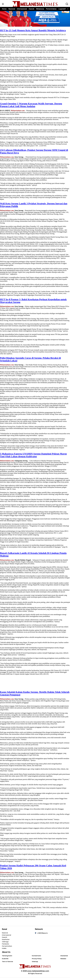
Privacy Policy (37, 961)
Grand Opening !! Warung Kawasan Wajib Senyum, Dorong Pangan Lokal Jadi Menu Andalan (31, 107)
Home (4, 9)
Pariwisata (5, 946)
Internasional (22, 9)
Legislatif (62, 9)
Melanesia (40, 9)
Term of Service (7, 964)
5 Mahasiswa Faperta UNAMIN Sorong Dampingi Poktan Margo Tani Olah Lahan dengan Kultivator (33, 458)
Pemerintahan (51, 9)
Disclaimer (64, 958)
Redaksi (63, 961)
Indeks (4, 951)
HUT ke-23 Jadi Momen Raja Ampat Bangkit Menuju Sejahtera (33, 33)
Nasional (12, 9)
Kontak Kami (36, 958)
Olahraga (5, 944)
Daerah (31, 9)
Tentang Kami (7, 958)
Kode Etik (5, 961)
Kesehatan (6, 942)
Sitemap (35, 964)
